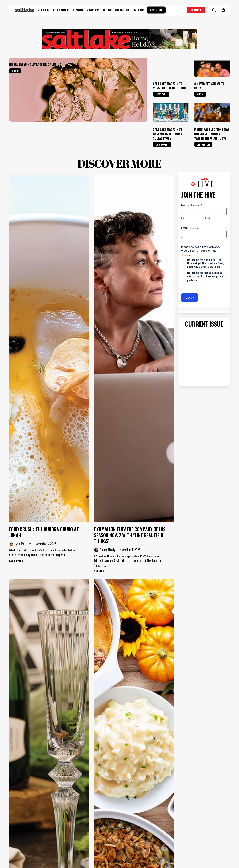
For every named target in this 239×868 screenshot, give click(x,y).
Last (208, 218)
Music (15, 71)
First (184, 218)
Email (191, 228)
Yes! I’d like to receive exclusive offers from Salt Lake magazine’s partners (206, 276)
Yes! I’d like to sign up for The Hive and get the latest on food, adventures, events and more (205, 263)
